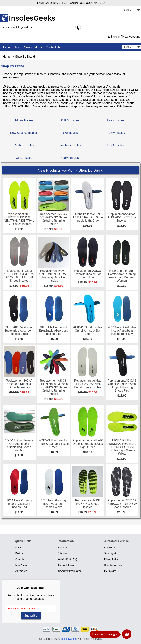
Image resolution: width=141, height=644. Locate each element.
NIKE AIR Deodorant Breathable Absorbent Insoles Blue (53, 331)
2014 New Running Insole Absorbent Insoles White (53, 504)
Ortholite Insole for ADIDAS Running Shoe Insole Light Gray (88, 217)
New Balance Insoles (24, 132)
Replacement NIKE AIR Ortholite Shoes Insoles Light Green (88, 444)
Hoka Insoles (116, 120)
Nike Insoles (70, 132)
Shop (17, 47)
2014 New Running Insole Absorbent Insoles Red (19, 504)
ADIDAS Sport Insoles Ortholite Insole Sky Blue (88, 331)
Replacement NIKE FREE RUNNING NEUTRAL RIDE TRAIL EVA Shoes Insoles (19, 219)
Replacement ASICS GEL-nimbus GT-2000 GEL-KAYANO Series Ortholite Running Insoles (53, 387)
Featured (20, 553)
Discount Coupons (67, 565)
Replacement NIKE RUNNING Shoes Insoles (88, 504)
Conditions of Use (113, 565)
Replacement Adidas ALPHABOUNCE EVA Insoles (122, 217)
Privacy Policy (111, 559)
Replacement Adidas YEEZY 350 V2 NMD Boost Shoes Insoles (88, 384)
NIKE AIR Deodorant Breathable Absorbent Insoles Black (19, 331)
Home (6, 47)
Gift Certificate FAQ (68, 559)
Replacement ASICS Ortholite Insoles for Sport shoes (88, 274)
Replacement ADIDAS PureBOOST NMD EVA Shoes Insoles (122, 504)
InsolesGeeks (69, 639)
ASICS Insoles (70, 120)
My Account (110, 571)
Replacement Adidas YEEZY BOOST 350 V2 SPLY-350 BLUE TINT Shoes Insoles (19, 276)
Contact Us (53, 47)
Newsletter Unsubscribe (70, 571)
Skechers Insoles (70, 145)
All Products (21, 571)
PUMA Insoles (116, 132)
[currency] (131, 10)
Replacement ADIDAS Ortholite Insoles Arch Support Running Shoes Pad (122, 386)
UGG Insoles (116, 145)
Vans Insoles (24, 157)
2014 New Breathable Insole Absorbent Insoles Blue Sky (122, 331)
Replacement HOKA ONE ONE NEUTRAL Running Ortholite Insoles (53, 276)
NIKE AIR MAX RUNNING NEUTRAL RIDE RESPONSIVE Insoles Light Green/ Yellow (122, 447)
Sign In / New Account (124, 37)
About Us (63, 547)
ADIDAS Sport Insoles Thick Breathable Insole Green (53, 444)
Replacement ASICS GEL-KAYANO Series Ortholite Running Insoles (53, 219)
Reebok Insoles (24, 145)
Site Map (63, 553)
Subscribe (31, 616)
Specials (20, 559)
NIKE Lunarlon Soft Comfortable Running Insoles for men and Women (122, 276)
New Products (33, 47)
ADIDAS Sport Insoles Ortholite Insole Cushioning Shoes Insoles (19, 445)
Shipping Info (111, 553)
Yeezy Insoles (70, 157)
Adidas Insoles (24, 120)
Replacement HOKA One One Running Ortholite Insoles (19, 384)
